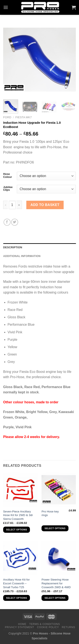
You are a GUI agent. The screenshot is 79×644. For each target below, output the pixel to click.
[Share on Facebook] (7, 222)
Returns (68, 627)
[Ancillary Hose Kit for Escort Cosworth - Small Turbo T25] (20, 558)
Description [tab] (13, 247)
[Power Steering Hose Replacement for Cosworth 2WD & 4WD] (59, 558)
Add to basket (45, 205)
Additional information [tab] (22, 256)
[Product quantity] (12, 205)
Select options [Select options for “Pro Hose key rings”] (55, 528)
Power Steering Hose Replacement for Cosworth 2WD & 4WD (56, 583)
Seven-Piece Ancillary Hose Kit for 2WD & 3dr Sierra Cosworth (18, 515)
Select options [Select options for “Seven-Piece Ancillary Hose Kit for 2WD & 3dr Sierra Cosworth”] (17, 530)
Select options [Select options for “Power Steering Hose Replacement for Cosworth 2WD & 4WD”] (55, 598)
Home (22, 624)
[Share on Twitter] (15, 222)
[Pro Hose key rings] (59, 490)
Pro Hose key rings (50, 513)
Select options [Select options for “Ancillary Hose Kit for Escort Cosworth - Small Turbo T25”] (17, 598)
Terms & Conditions (45, 624)
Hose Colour (8, 175)
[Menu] (6, 7)
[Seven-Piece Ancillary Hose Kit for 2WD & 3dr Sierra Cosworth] (20, 490)
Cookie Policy (48, 627)
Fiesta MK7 (24, 117)
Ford (7, 117)
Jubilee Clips (8, 189)
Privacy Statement (19, 627)
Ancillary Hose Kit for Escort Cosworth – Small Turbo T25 (16, 583)
